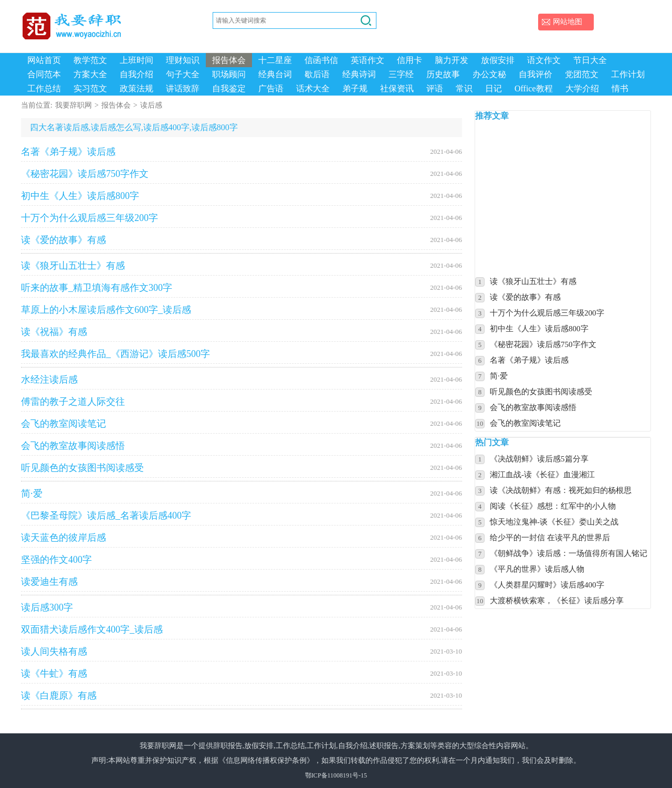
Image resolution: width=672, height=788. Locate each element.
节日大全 (590, 60)
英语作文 (367, 60)
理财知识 (183, 60)
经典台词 (275, 74)
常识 (464, 88)
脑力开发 (451, 60)
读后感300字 (241, 607)
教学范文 (90, 60)
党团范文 (582, 74)
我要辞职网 (73, 105)
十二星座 (275, 60)
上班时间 (136, 60)
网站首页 (44, 60)
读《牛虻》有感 (241, 674)
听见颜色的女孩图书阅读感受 (241, 468)
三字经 (401, 74)
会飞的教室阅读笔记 (241, 424)
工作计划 (628, 74)
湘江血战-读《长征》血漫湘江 (542, 475)
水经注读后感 (241, 380)
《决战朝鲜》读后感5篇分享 (539, 459)
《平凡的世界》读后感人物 (537, 569)
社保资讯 (397, 88)
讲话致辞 (183, 88)
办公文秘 (489, 74)
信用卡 (409, 60)
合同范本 (44, 74)
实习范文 (90, 88)
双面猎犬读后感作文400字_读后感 (241, 629)
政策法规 (136, 88)
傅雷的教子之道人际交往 (241, 402)
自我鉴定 (229, 88)
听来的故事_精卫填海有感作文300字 (241, 288)
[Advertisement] (574, 198)
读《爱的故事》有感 (241, 240)
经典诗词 (359, 74)
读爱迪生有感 (241, 582)
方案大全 (90, 74)
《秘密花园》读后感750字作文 (241, 174)
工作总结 (44, 88)
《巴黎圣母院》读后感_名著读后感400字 (241, 516)
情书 (620, 88)
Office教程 (534, 88)
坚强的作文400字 (241, 560)
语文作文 (544, 60)
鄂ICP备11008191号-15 (336, 775)
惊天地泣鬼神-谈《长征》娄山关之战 (554, 522)
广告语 (271, 88)
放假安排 (498, 60)
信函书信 (321, 60)
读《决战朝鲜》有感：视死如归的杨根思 (561, 490)
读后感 (151, 105)
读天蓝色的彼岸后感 (241, 538)
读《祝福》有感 (241, 332)
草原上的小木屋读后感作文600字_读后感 (241, 310)
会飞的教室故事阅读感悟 (241, 446)
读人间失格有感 (241, 652)
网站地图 (568, 22)
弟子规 (355, 88)
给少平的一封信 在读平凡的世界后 (550, 538)
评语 (435, 88)
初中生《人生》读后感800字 (241, 196)
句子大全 (183, 74)
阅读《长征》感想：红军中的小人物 (553, 506)
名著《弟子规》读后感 (241, 152)
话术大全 (313, 88)
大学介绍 (582, 88)
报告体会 (229, 60)
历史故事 (443, 74)
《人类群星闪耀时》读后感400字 (547, 585)
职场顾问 (229, 74)
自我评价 (535, 74)
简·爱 (241, 493)
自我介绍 (136, 74)
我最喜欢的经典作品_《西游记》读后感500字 (241, 354)
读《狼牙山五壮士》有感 (241, 266)
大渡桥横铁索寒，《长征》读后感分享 (557, 601)
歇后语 (317, 74)
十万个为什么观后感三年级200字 (241, 218)
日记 (493, 88)
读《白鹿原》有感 (241, 696)
